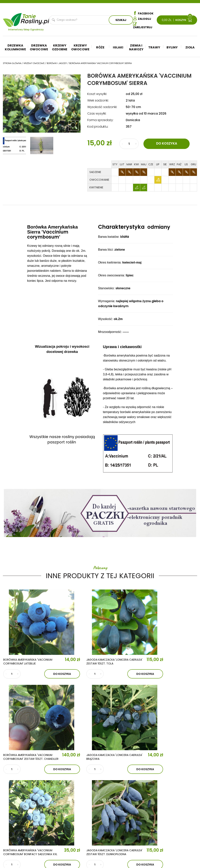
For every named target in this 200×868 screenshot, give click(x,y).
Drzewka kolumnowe (15, 48)
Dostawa (179, 841)
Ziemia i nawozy (136, 48)
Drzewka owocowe (39, 48)
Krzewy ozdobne (60, 48)
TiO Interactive (189, 852)
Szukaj (121, 20)
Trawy (154, 48)
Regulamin (180, 806)
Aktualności (65, 803)
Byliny (172, 48)
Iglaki (118, 48)
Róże (100, 48)
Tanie (35, 18)
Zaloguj (142, 19)
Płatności (179, 835)
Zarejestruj (143, 26)
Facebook (143, 13)
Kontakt (64, 814)
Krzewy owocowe (80, 48)
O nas (60, 792)
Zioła (190, 48)
